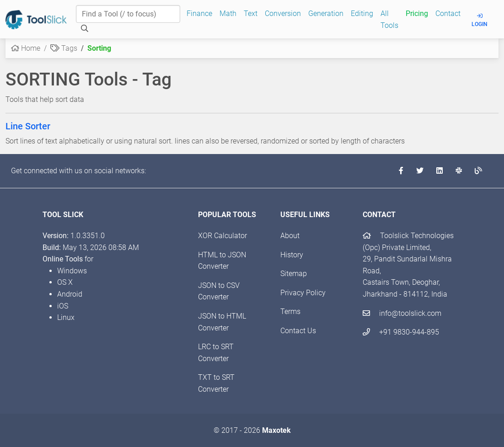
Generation (326, 13)
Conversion (283, 13)
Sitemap (294, 274)
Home (26, 48)
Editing (362, 13)
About (290, 236)
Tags (64, 48)
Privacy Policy (303, 293)
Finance (199, 13)
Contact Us (298, 331)
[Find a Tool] (128, 14)
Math (228, 13)
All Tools (389, 19)
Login (480, 20)
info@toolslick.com (402, 313)
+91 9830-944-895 (401, 332)
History (292, 255)
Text (251, 13)
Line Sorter (28, 126)
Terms (290, 311)
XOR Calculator (223, 236)
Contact (448, 13)
